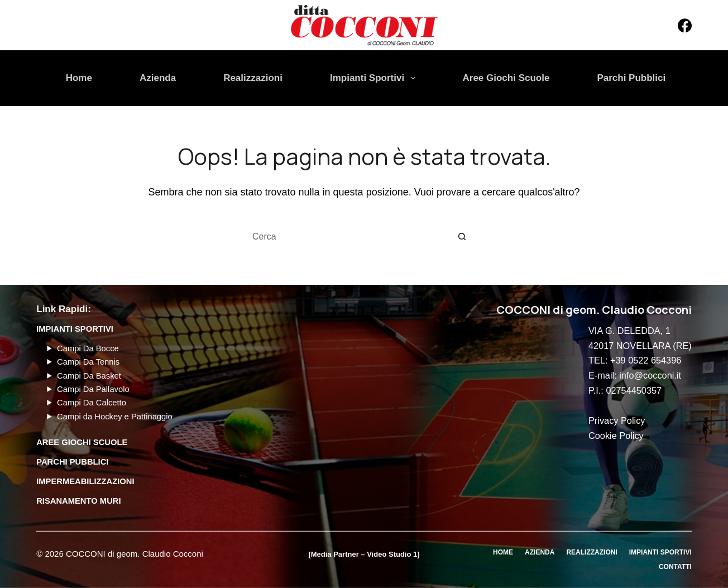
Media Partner (335, 554)
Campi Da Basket (89, 375)
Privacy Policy (617, 420)
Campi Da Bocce (88, 348)
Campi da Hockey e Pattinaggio (115, 417)
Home (79, 78)
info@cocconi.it (650, 375)
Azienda (158, 78)
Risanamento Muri (78, 501)
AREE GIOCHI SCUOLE (82, 442)
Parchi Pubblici (631, 78)
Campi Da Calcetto (92, 403)
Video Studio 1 (392, 554)
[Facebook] (685, 25)
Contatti (675, 566)
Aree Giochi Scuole (506, 78)
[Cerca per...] (350, 237)
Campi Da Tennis (88, 362)
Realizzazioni (253, 78)
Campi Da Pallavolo (93, 389)
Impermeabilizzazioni (85, 481)
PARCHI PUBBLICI (72, 462)
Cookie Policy (616, 436)
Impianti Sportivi (375, 78)
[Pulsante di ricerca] (462, 237)
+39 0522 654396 (646, 360)
